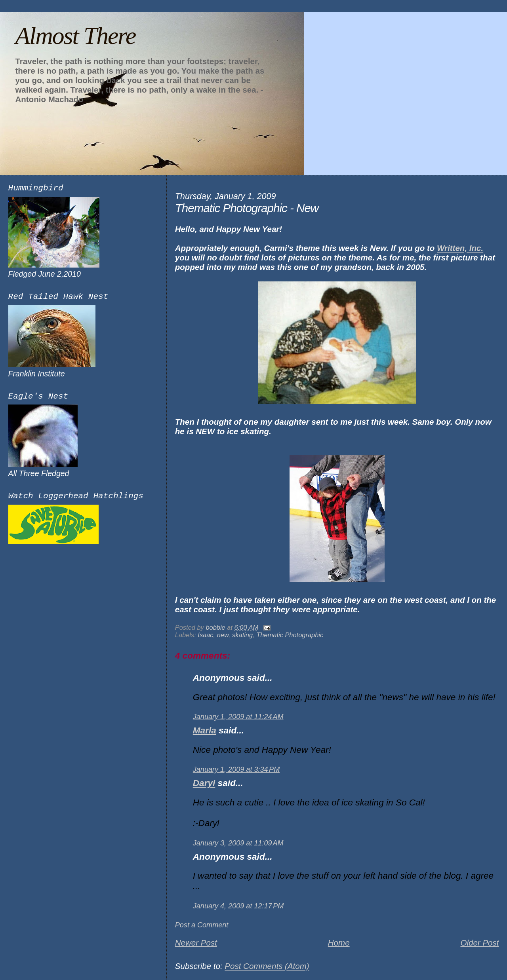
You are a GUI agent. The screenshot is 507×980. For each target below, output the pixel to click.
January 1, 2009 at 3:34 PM (236, 769)
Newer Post (196, 943)
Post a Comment (202, 925)
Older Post (479, 943)
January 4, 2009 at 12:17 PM (238, 906)
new (223, 635)
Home (339, 943)
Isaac (205, 635)
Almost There (75, 36)
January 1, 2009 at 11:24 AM (238, 717)
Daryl (204, 783)
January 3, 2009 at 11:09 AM (238, 843)
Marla (205, 730)
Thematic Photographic (290, 635)
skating (242, 635)
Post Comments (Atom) (267, 966)
